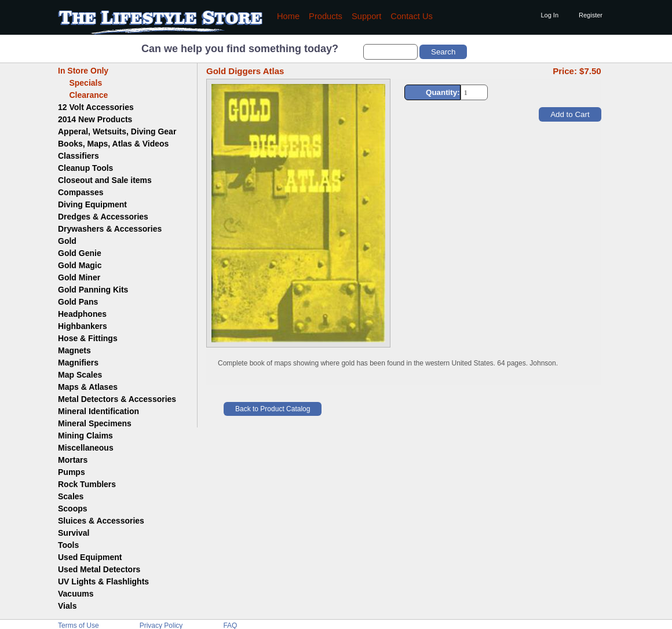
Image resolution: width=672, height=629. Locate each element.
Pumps (72, 472)
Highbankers (83, 326)
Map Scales (80, 375)
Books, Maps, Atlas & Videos (113, 144)
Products (326, 16)
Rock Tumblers (87, 484)
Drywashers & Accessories (110, 229)
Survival (74, 533)
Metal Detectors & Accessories (117, 399)
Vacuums (76, 594)
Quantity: (443, 92)
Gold (67, 241)
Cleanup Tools (85, 168)
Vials (67, 606)
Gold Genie (80, 253)
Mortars (73, 460)
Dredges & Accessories (103, 217)
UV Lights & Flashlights (103, 582)
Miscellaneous (86, 448)
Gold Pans (78, 302)
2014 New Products (95, 119)
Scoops (73, 509)
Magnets (74, 350)
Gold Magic (80, 265)
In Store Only (83, 71)
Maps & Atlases (88, 387)
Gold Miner (79, 277)
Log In (549, 15)
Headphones (82, 314)
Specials (80, 83)
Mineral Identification (98, 411)
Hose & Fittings (88, 338)
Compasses (81, 192)
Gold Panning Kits (93, 290)
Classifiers (78, 156)
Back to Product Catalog (273, 409)
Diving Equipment (92, 204)
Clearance (83, 95)
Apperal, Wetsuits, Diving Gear (117, 131)
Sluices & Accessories (101, 521)
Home (288, 16)
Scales (71, 496)
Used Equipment (90, 557)
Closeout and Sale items (105, 180)
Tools (68, 545)
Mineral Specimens (95, 423)
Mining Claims (85, 436)
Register (591, 15)
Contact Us (412, 16)
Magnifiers (78, 363)
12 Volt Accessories (96, 107)
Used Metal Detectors (99, 569)
